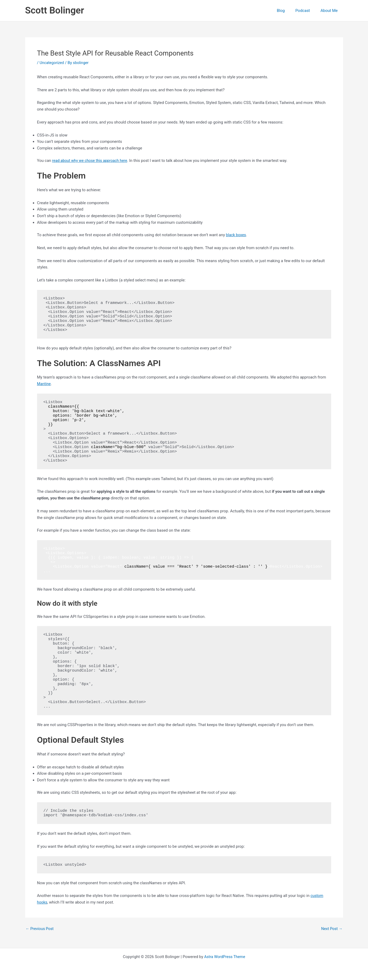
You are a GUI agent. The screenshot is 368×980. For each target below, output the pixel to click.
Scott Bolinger (55, 10)
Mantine (44, 384)
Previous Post (40, 929)
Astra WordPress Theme (225, 957)
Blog (287, 11)
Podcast (307, 11)
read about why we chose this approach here (92, 161)
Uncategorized (52, 63)
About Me (331, 11)
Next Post (331, 929)
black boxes (236, 235)
